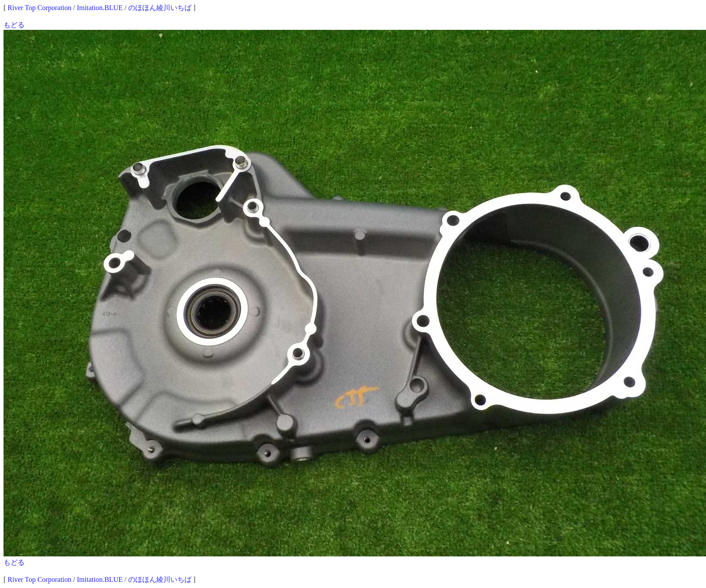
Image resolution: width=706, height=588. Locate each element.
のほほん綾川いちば (160, 8)
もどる (14, 25)
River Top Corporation (39, 8)
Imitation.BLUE (100, 8)
